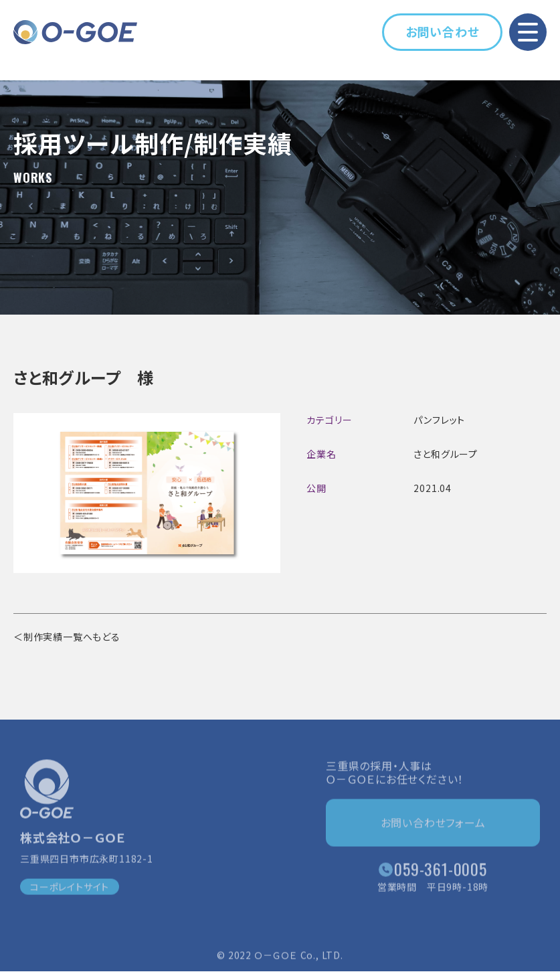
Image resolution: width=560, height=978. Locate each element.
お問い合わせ (443, 31)
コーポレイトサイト (70, 889)
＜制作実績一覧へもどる (67, 637)
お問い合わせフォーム (433, 825)
